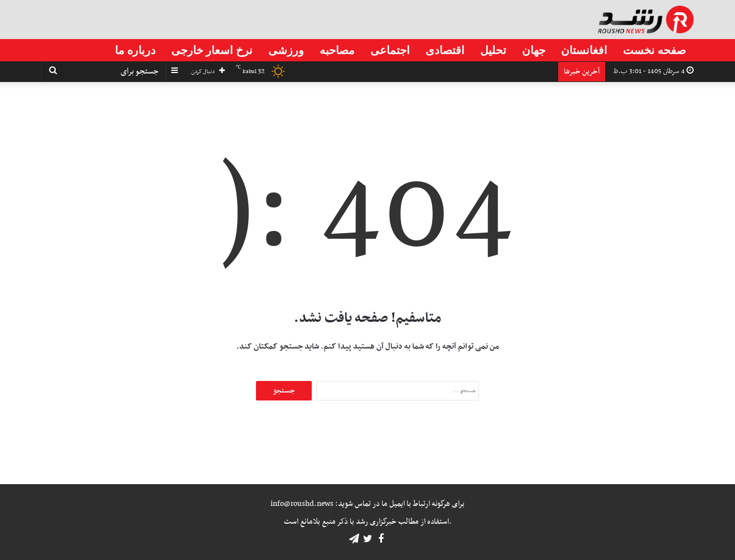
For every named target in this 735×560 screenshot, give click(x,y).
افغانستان (584, 50)
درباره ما (135, 50)
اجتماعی (390, 50)
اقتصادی (445, 50)
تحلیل (493, 50)
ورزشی (286, 50)
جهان (534, 50)
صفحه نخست (654, 50)
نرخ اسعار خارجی (212, 50)
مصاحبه (337, 50)
